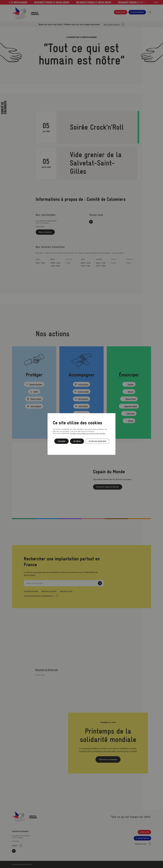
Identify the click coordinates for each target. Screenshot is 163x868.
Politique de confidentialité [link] (81, 446)
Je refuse (77, 441)
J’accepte (62, 441)
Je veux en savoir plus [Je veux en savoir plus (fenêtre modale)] (97, 441)
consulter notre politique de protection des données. (88, 433)
